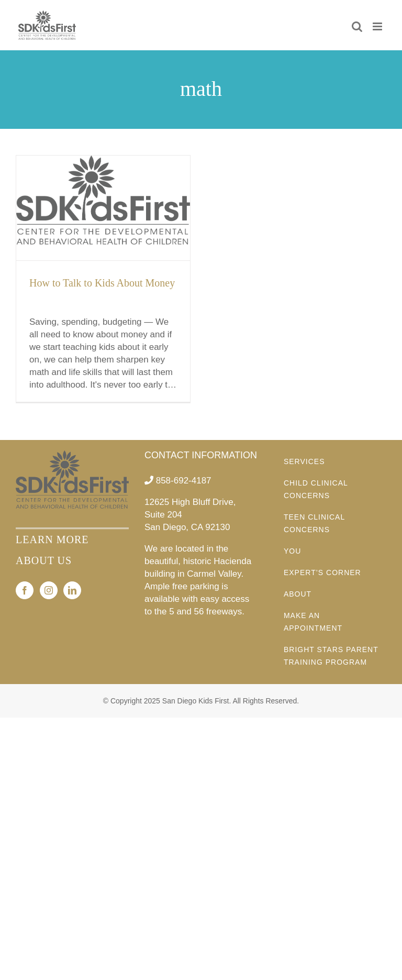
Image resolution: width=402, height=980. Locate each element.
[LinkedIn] (72, 590)
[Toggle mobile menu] (378, 26)
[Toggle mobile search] (357, 26)
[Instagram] (49, 590)
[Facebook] (25, 590)
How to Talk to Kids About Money (102, 283)
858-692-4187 (184, 481)
